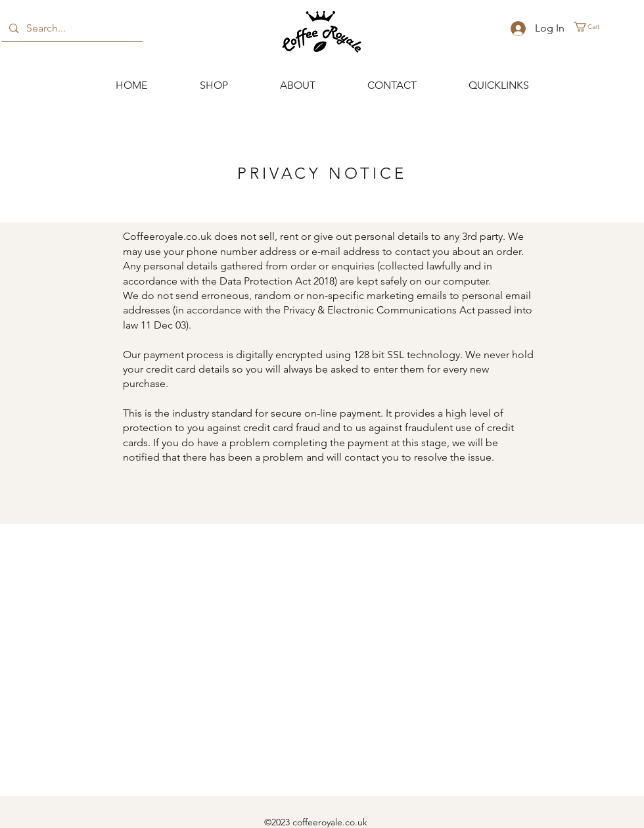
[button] (592, 27)
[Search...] (71, 28)
